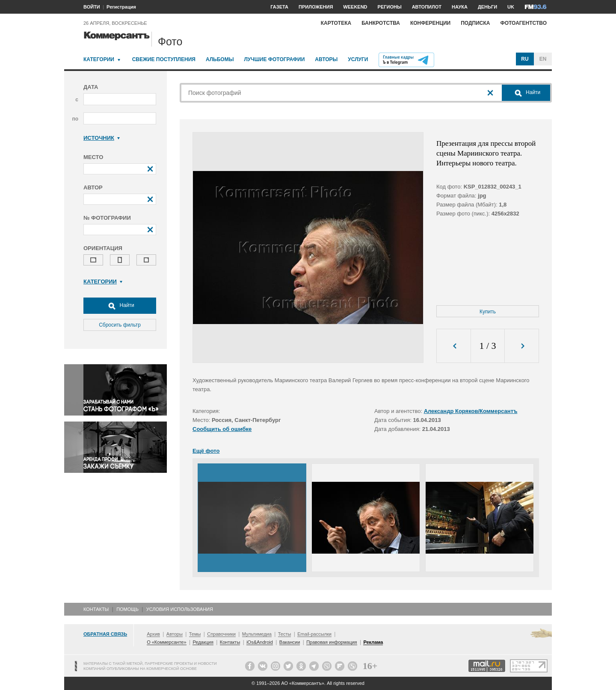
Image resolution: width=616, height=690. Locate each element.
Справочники (221, 634)
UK (511, 7)
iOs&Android (260, 642)
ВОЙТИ (92, 7)
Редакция (203, 642)
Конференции (430, 23)
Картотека (336, 23)
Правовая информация (332, 642)
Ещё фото (206, 451)
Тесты (285, 634)
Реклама (373, 642)
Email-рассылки (314, 634)
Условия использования (180, 609)
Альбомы (220, 59)
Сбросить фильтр (120, 325)
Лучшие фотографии (274, 59)
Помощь (127, 609)
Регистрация (121, 7)
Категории (99, 59)
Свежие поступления (164, 59)
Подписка (475, 23)
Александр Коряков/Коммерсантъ (471, 411)
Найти (120, 306)
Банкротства (381, 23)
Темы (195, 634)
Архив (153, 634)
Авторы (326, 59)
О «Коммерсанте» (166, 642)
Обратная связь (105, 634)
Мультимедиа (257, 634)
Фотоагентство (523, 23)
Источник (102, 138)
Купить (488, 312)
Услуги (358, 59)
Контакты (96, 609)
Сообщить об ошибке (222, 429)
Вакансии (290, 642)
